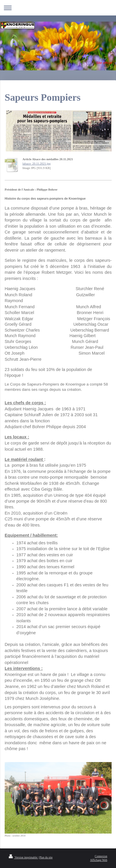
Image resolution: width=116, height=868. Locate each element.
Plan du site (46, 857)
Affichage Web (99, 860)
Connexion (101, 856)
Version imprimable (23, 857)
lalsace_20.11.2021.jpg (37, 164)
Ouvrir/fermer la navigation (58, 8)
